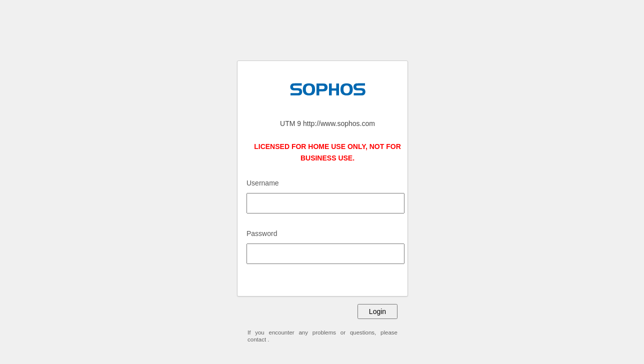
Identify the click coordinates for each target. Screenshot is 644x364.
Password (262, 233)
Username (263, 183)
